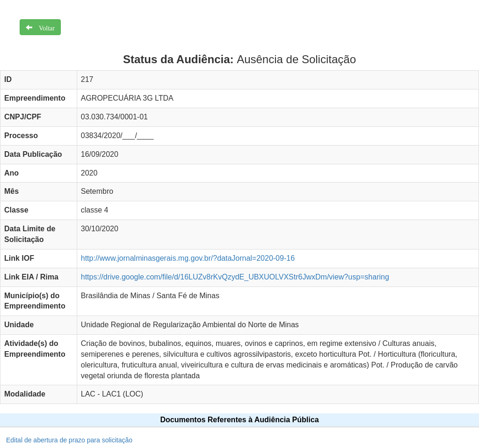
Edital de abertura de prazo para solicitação (69, 440)
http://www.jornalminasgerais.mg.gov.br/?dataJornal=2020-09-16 (188, 258)
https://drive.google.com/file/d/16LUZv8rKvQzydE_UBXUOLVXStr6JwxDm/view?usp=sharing (235, 277)
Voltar (44, 27)
